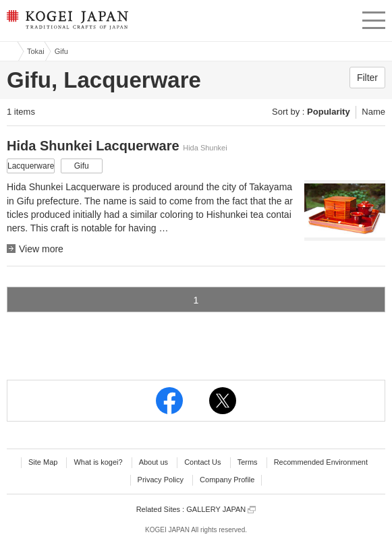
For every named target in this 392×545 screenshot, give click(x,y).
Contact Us (202, 462)
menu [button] (374, 18)
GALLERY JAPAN (221, 510)
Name (373, 112)
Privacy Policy (161, 480)
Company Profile (227, 480)
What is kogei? (98, 462)
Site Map (43, 462)
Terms (248, 462)
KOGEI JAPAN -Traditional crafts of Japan (66, 24)
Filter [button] (367, 78)
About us (153, 462)
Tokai (36, 51)
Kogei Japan (9, 51)
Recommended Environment (321, 462)
